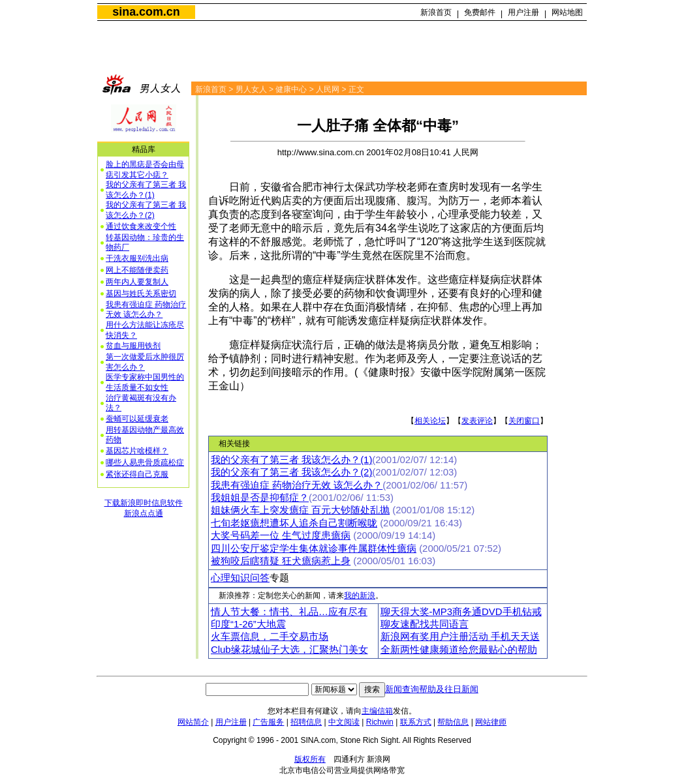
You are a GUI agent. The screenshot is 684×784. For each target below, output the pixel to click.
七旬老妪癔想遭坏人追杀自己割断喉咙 (294, 523)
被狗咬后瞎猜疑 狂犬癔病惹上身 (281, 561)
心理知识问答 (240, 578)
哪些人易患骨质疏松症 (145, 462)
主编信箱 (377, 711)
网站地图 (567, 12)
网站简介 (193, 722)
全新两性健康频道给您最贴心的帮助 (459, 650)
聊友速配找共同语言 (425, 624)
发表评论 (477, 421)
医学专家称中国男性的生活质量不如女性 (145, 382)
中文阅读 (344, 722)
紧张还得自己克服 (137, 474)
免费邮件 (480, 12)
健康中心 (291, 89)
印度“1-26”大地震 (248, 624)
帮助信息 (453, 722)
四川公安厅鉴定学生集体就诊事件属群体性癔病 (314, 549)
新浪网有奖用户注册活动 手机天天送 (460, 637)
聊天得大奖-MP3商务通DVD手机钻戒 (461, 612)
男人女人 (251, 89)
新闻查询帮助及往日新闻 (432, 689)
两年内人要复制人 (137, 282)
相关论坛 (430, 421)
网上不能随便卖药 (137, 270)
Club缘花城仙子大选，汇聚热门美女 (289, 650)
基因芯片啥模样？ (137, 451)
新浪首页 (436, 12)
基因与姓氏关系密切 (141, 294)
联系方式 (416, 722)
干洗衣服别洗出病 (137, 258)
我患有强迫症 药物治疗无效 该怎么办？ (146, 310)
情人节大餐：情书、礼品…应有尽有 (289, 612)
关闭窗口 (524, 421)
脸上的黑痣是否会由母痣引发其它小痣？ (145, 170)
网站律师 (491, 722)
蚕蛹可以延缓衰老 (137, 419)
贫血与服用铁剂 (133, 346)
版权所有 (310, 759)
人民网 (328, 89)
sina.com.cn (146, 12)
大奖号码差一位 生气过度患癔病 (281, 535)
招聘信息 (306, 722)
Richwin (380, 722)
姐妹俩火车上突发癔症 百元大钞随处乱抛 (300, 510)
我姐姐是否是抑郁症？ (260, 498)
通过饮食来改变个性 (141, 226)
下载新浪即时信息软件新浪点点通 (144, 508)
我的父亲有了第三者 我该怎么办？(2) (146, 210)
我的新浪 (360, 596)
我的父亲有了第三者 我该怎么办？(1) (146, 190)
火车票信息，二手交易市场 (270, 637)
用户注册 (523, 12)
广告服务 (268, 722)
